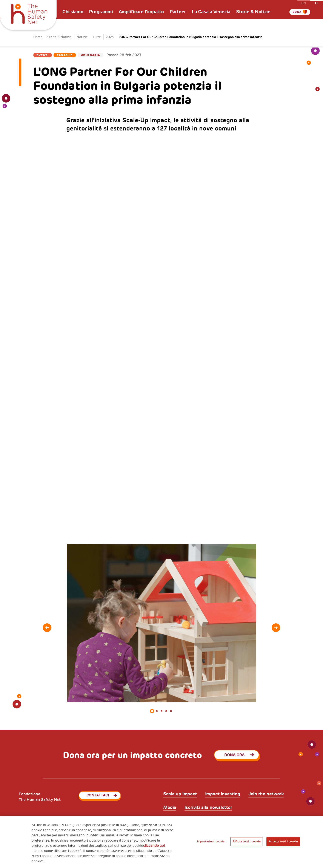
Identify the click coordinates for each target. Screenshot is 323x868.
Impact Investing (223, 794)
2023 (110, 37)
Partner (178, 12)
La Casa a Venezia (211, 12)
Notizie (82, 37)
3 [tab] (161, 711)
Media (170, 807)
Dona (295, 12)
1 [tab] (152, 711)
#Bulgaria (91, 55)
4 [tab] (166, 711)
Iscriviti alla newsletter (208, 807)
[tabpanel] (161, 623)
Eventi (43, 55)
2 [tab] (157, 711)
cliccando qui (154, 846)
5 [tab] (171, 711)
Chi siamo (73, 12)
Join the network (266, 794)
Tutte (97, 37)
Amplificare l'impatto (141, 12)
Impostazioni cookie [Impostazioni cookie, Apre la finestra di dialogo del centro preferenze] (211, 842)
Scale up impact (180, 794)
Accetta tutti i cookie (283, 842)
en (304, 3)
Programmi (101, 12)
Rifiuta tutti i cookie (247, 842)
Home (38, 37)
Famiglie (65, 55)
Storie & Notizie (253, 12)
